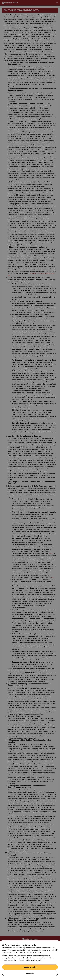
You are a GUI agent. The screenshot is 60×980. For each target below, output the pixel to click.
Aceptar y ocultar (30, 967)
